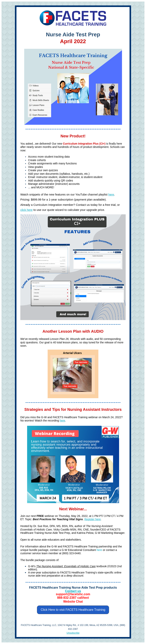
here (111, 194)
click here (26, 210)
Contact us (73, 591)
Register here (93, 519)
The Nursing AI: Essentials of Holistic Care (66, 566)
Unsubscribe (73, 633)
